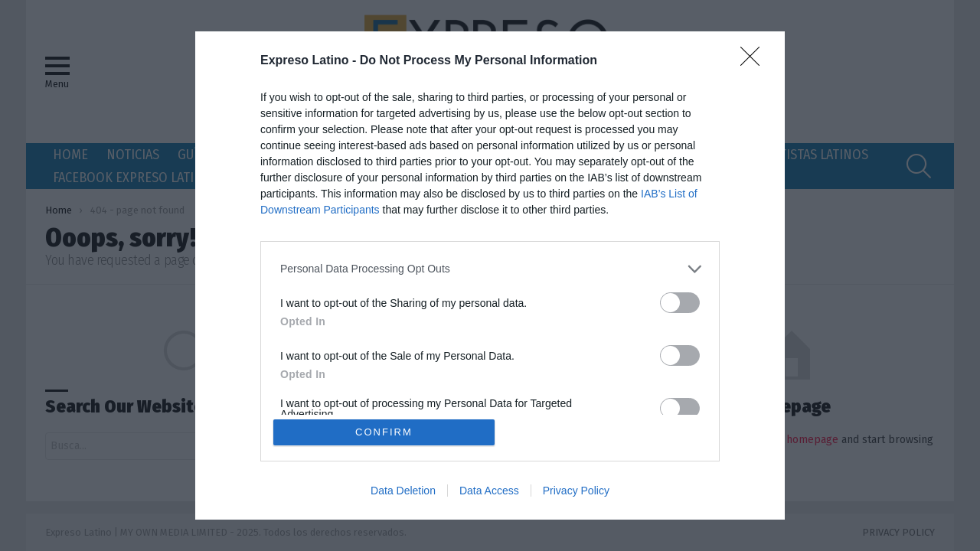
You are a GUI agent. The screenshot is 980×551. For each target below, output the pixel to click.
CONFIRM (385, 432)
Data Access (489, 491)
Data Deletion (403, 491)
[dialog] (490, 275)
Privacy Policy (576, 491)
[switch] (680, 302)
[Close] (755, 60)
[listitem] (490, 268)
